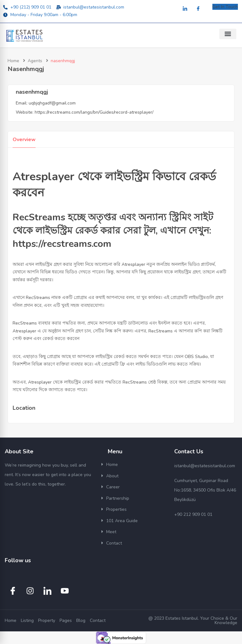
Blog (81, 620)
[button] (228, 34)
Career (113, 487)
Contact (114, 543)
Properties (116, 509)
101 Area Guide (122, 521)
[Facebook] (198, 9)
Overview (24, 140)
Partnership (118, 498)
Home (13, 61)
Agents (35, 61)
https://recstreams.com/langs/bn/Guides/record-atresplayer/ (94, 112)
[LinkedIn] (185, 9)
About (112, 476)
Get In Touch (225, 7)
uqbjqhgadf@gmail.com (52, 103)
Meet (111, 532)
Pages (66, 620)
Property (47, 620)
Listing (27, 620)
